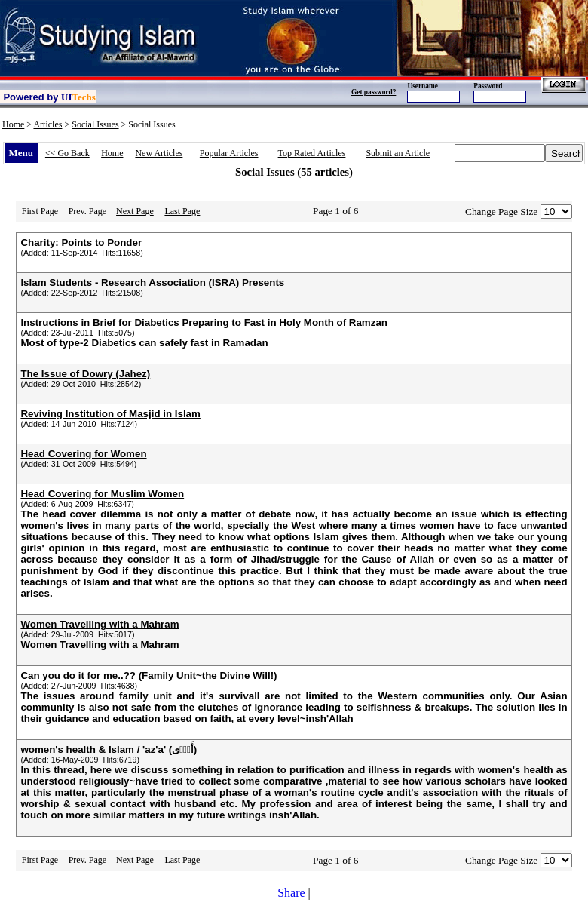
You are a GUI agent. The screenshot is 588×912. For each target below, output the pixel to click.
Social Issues (95, 124)
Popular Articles (229, 153)
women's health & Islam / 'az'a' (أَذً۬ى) (109, 749)
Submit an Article (398, 153)
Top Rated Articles (312, 153)
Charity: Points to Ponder (81, 243)
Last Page (182, 211)
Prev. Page (88, 211)
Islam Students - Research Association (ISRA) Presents (152, 283)
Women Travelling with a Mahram (100, 624)
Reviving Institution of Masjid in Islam (110, 414)
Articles (47, 124)
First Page (40, 211)
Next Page (135, 211)
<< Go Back (67, 153)
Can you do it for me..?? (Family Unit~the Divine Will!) (149, 676)
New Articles (159, 153)
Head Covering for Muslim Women (102, 494)
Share (291, 893)
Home (13, 124)
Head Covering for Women (83, 454)
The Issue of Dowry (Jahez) (85, 374)
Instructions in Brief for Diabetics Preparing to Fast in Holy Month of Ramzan (204, 322)
